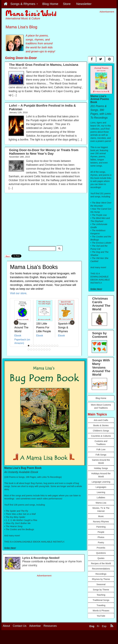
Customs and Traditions (101, 443)
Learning (101, 492)
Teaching (101, 595)
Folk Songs (101, 455)
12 (57, 346)
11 (55, 346)
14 (31, 349)
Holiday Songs (101, 468)
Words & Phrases (101, 611)
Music (101, 516)
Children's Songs (101, 431)
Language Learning (101, 482)
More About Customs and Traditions (101, 406)
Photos (101, 537)
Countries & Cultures (101, 436)
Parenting (101, 527)
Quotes (101, 558)
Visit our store (18, 293)
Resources (50, 626)
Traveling (101, 605)
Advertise (35, 626)
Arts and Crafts (101, 420)
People (101, 532)
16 (36, 349)
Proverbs (101, 548)
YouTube (101, 616)
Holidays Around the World (101, 475)
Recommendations (101, 569)
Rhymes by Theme (101, 579)
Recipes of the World (101, 563)
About (6, 626)
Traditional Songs (101, 600)
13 (29, 349)
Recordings (101, 574)
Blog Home (101, 398)
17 (39, 349)
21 (49, 349)
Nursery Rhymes (101, 522)
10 (52, 346)
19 (44, 349)
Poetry (101, 542)
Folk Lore (101, 449)
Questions (101, 553)
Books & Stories (101, 425)
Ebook (18, 336)
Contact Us (20, 626)
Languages (101, 487)
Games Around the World (101, 461)
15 (34, 349)
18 (42, 349)
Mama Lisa (101, 503)
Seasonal (101, 584)
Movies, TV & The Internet (101, 510)
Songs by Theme (101, 590)
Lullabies (101, 498)
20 (47, 349)
